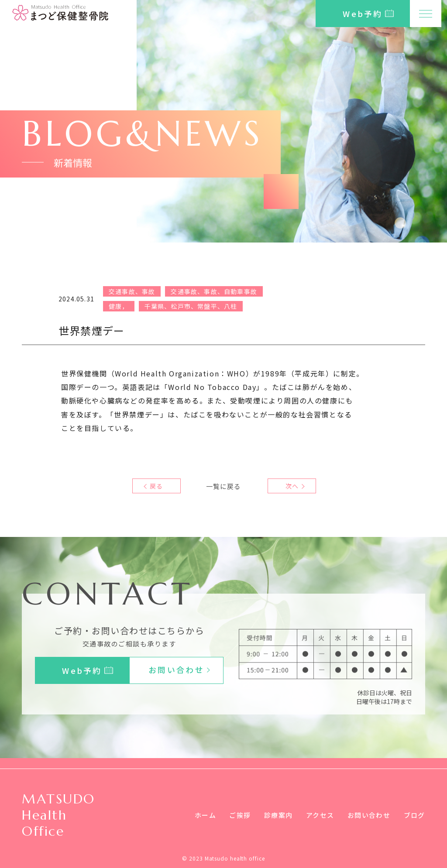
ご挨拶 (231, 815)
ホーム (195, 815)
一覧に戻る (223, 486)
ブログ (414, 815)
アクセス (315, 815)
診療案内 (271, 815)
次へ (290, 486)
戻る (157, 486)
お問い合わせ (366, 815)
